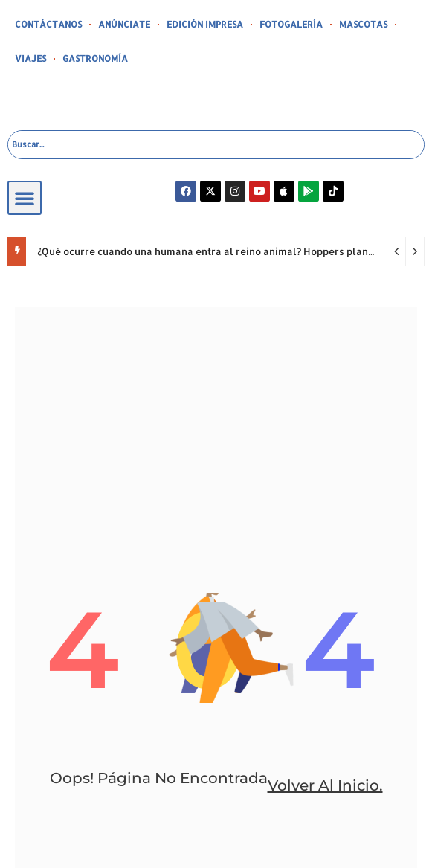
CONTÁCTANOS (48, 24)
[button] (25, 198)
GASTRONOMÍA (95, 58)
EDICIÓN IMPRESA (205, 24)
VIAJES (30, 58)
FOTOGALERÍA (291, 24)
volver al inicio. (325, 785)
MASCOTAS (363, 24)
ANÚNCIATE (124, 24)
